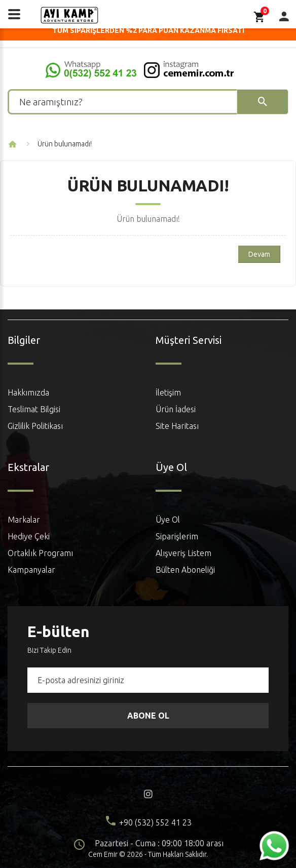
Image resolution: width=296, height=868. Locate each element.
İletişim (168, 392)
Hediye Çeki (29, 536)
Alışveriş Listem (183, 553)
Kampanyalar (31, 570)
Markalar (24, 520)
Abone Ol (148, 716)
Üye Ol (168, 520)
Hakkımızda (28, 392)
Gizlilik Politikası (35, 426)
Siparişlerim (177, 536)
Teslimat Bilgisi (34, 409)
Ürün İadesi (176, 409)
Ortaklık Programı (40, 553)
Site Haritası (177, 426)
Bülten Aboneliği (185, 570)
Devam (259, 254)
